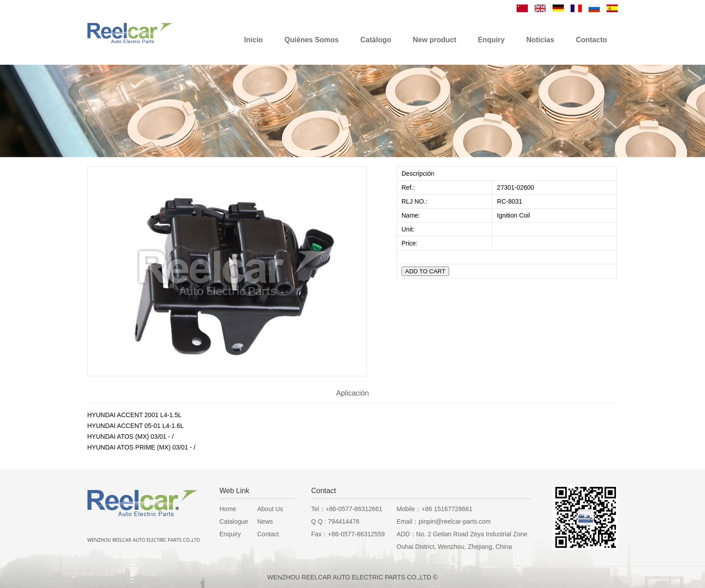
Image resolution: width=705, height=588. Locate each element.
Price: (411, 243)
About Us (270, 509)
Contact (268, 534)
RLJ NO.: (415, 201)
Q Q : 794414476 (335, 521)
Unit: (409, 229)
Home (228, 509)
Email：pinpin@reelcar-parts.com (444, 521)
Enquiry (230, 534)
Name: (412, 215)
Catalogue (234, 521)
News (265, 521)
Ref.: (409, 187)
